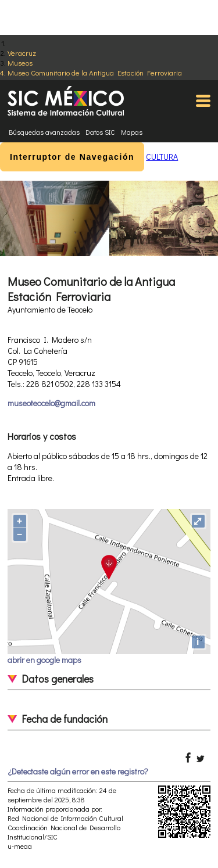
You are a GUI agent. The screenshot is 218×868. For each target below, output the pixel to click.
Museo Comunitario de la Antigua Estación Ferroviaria (95, 72)
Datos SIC (100, 132)
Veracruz (22, 53)
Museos (20, 62)
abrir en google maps (44, 660)
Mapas (132, 132)
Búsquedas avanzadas (44, 132)
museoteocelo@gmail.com (51, 403)
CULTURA (162, 157)
